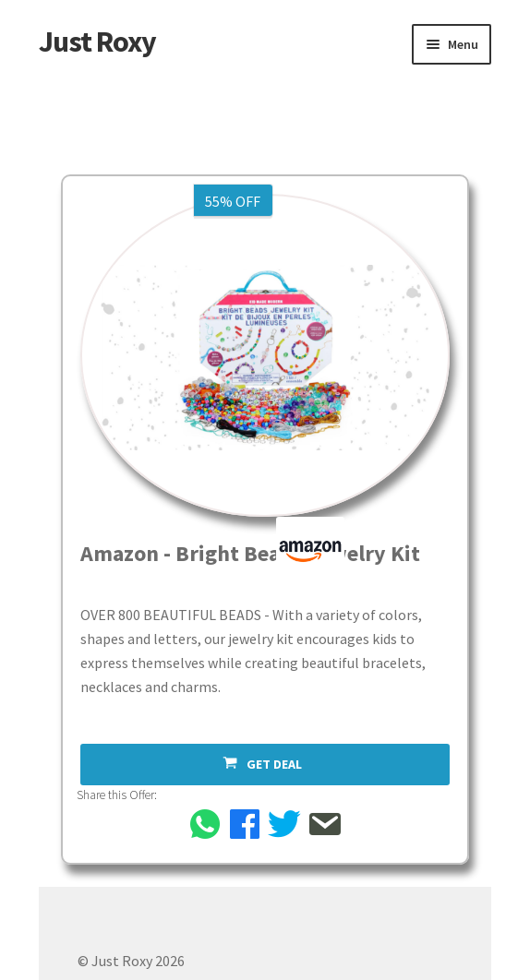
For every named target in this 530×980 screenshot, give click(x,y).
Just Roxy (97, 42)
